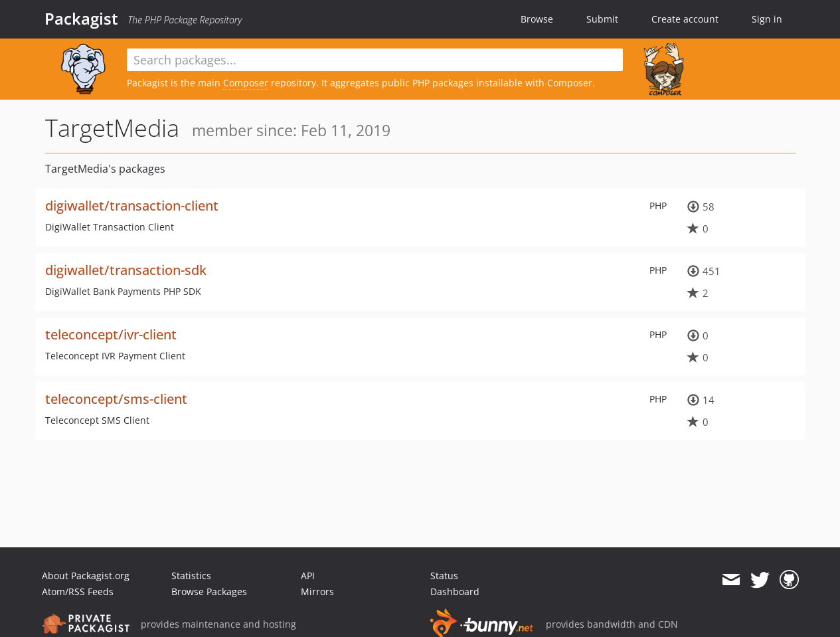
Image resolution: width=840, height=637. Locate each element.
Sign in (767, 19)
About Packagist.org (86, 576)
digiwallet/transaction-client (132, 206)
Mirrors (317, 591)
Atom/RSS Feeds (78, 591)
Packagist (81, 19)
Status (444, 576)
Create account (685, 19)
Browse (537, 19)
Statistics (191, 576)
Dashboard (455, 591)
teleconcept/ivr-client (111, 334)
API (308, 576)
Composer (246, 83)
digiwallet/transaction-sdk (126, 270)
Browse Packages (209, 591)
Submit (602, 19)
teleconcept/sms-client (116, 399)
